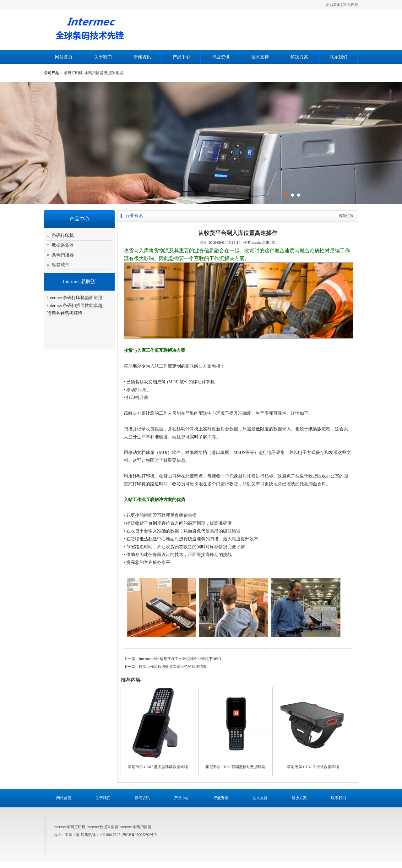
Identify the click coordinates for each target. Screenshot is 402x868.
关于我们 (103, 57)
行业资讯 (221, 57)
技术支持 (260, 57)
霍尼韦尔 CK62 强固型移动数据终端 (235, 767)
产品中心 (182, 57)
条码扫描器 (94, 73)
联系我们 (339, 57)
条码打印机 (74, 73)
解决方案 (299, 57)
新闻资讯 (142, 57)
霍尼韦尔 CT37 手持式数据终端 (313, 767)
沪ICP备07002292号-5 (139, 835)
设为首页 (333, 5)
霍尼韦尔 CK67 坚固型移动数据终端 (158, 767)
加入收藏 (350, 5)
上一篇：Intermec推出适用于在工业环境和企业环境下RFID (172, 659)
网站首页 (64, 57)
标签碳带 (61, 265)
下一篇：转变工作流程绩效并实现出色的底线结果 (165, 667)
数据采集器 (114, 73)
